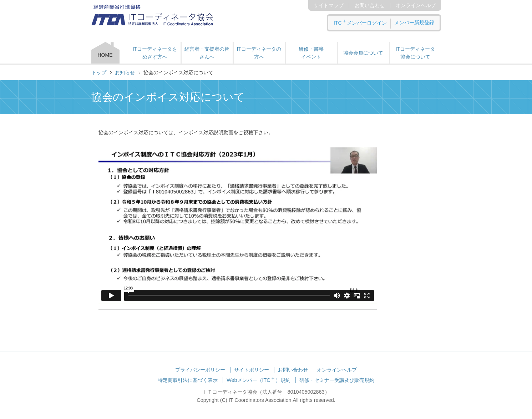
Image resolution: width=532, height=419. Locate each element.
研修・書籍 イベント (311, 53)
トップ (99, 72)
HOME (105, 55)
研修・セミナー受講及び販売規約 (337, 380)
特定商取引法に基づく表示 (188, 380)
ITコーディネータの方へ (259, 53)
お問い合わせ (370, 5)
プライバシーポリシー (200, 370)
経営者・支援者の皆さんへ (207, 53)
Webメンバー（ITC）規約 (259, 380)
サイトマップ (329, 5)
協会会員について (363, 53)
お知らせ (125, 72)
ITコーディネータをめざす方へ (155, 53)
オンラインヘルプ (416, 5)
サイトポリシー (252, 370)
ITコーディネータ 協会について (415, 53)
